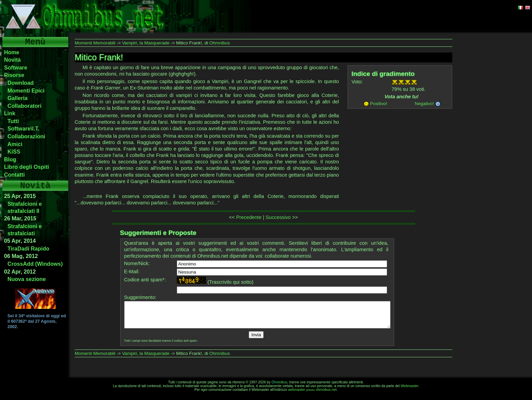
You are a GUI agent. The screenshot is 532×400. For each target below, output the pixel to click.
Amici (15, 144)
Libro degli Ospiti (27, 167)
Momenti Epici (26, 91)
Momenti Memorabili (95, 43)
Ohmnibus (220, 43)
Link (10, 113)
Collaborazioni (26, 136)
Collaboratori (24, 106)
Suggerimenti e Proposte (158, 233)
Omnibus (279, 382)
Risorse (14, 75)
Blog (10, 159)
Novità (12, 60)
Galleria (17, 98)
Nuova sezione (27, 279)
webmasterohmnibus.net (312, 390)
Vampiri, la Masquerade (146, 43)
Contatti (14, 175)
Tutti (13, 121)
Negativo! (424, 104)
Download (21, 83)
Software (16, 67)
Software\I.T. (23, 128)
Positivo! (379, 104)
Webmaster (410, 386)
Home (12, 52)
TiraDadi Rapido (28, 248)
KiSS (14, 152)
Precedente (249, 217)
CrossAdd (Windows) (35, 264)
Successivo (278, 217)
